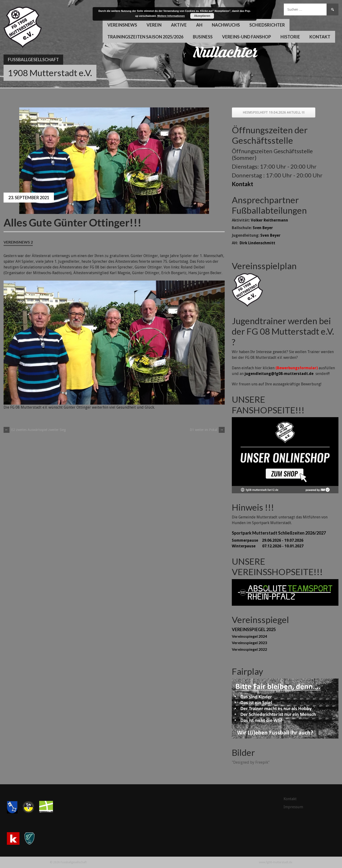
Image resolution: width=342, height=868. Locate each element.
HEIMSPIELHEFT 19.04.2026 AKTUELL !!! (274, 112)
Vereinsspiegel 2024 (249, 636)
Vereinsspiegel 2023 (249, 643)
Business (203, 37)
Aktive (179, 25)
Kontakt (320, 37)
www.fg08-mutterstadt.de (275, 862)
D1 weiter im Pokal (207, 430)
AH (199, 25)
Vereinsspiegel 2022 (249, 649)
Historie (290, 37)
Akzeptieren (202, 16)
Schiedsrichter (267, 25)
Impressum (293, 807)
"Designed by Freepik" (251, 762)
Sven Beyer (263, 228)
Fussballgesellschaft (33, 60)
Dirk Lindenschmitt (257, 243)
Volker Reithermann (269, 220)
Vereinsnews (122, 25)
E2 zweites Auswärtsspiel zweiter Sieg (35, 430)
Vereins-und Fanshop (247, 37)
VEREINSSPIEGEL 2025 (254, 629)
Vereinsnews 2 (18, 242)
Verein (154, 25)
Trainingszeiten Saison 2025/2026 (145, 37)
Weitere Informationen (171, 16)
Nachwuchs (226, 25)
